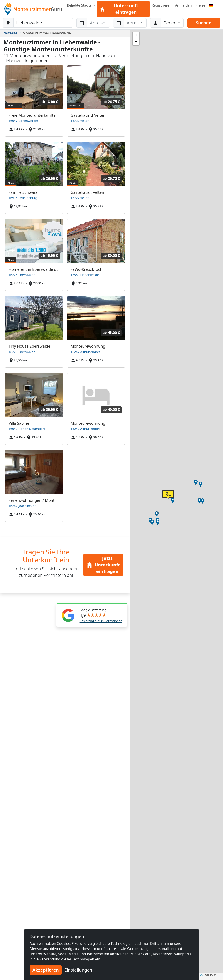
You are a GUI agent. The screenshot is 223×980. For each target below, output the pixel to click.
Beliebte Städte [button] (80, 5)
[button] (150, 520)
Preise (200, 5)
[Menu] (213, 5)
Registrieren (161, 5)
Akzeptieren (46, 970)
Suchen (204, 23)
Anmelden (183, 5)
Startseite (10, 33)
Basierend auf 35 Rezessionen (101, 621)
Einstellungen (78, 970)
